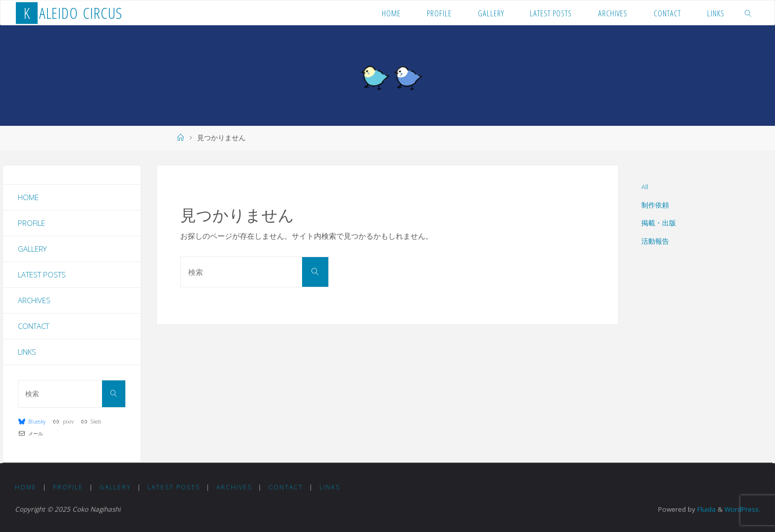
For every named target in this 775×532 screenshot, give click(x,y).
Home (28, 197)
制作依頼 (655, 205)
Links (27, 352)
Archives (34, 300)
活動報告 (655, 241)
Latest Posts (42, 274)
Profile (31, 223)
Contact (33, 326)
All (645, 187)
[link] (748, 13)
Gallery (32, 249)
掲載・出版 (659, 223)
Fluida (705, 509)
